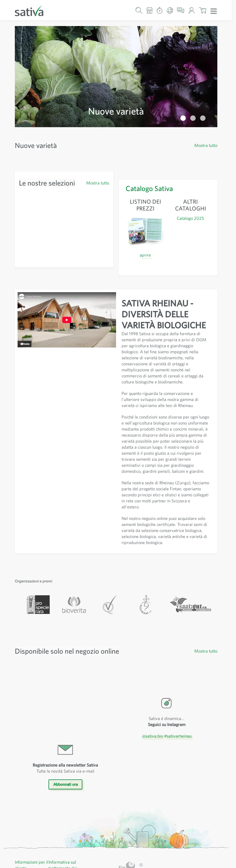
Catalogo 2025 (190, 117)
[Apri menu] (214, 11)
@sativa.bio (152, 652)
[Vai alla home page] (33, 10)
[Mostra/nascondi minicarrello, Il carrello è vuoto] (203, 10)
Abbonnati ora (65, 700)
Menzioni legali (63, 802)
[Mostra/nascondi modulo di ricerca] (139, 10)
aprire (145, 154)
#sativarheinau (179, 652)
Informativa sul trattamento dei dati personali (63, 784)
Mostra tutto (206, 44)
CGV (53, 796)
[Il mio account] (191, 10)
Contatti (22, 826)
